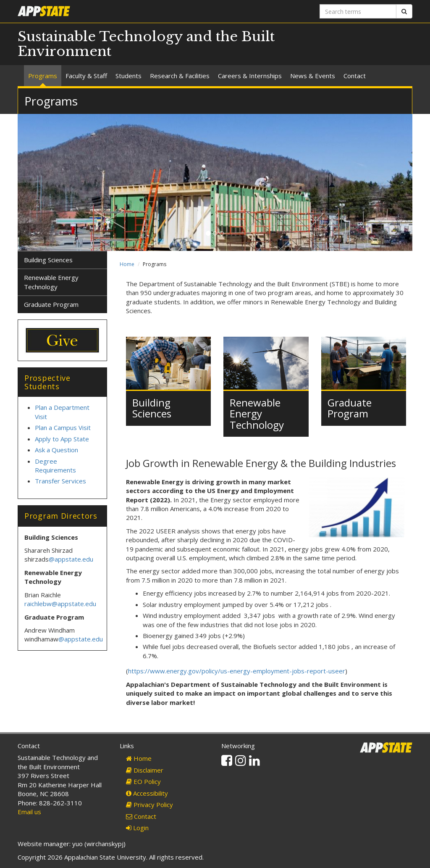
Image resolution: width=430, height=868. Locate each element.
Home (127, 264)
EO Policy (143, 781)
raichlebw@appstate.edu (60, 604)
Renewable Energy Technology (257, 414)
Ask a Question (56, 450)
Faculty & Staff (86, 76)
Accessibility (147, 793)
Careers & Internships (250, 76)
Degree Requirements (55, 466)
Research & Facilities (180, 76)
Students (128, 76)
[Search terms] (358, 11)
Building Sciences (152, 408)
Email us (29, 812)
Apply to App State (62, 439)
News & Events (313, 76)
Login (137, 828)
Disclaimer (145, 770)
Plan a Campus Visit (64, 427)
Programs (43, 76)
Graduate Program (350, 408)
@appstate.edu (71, 559)
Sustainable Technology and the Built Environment (146, 44)
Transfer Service (59, 481)
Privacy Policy (149, 805)
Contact (355, 76)
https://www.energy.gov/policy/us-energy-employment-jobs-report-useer (237, 671)
